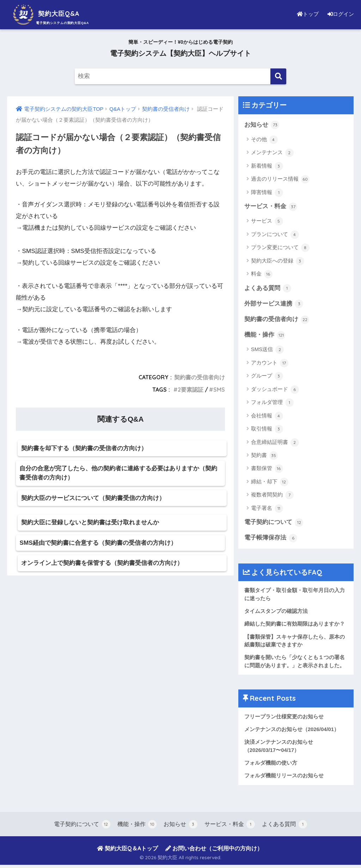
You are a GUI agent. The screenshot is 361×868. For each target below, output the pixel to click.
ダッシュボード (275, 391)
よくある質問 (268, 289)
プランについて (275, 235)
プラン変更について (280, 248)
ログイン (340, 14)
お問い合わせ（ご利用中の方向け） (214, 851)
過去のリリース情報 (280, 180)
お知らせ (262, 125)
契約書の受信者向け (200, 377)
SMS (219, 390)
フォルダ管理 (272, 404)
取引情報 (267, 430)
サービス (267, 222)
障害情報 (267, 193)
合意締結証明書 (275, 443)
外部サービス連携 (274, 305)
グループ (267, 377)
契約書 (264, 457)
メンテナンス (272, 153)
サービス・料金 (271, 207)
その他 (264, 140)
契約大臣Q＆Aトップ (127, 851)
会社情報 (267, 417)
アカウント (270, 364)
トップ (306, 14)
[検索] (278, 76)
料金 (262, 275)
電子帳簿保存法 (271, 539)
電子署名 (267, 510)
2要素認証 (191, 390)
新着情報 (267, 166)
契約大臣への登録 (278, 261)
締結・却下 (270, 483)
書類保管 (267, 470)
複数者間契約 (272, 496)
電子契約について (274, 524)
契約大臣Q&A (51, 14)
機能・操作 (265, 336)
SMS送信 (268, 351)
